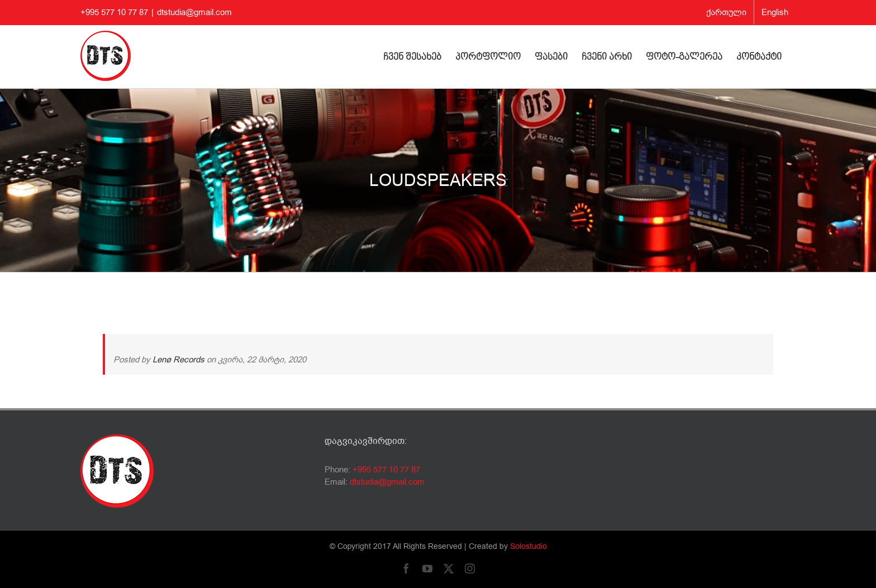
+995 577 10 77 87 (386, 470)
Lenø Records (178, 360)
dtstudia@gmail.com (194, 12)
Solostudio (529, 546)
